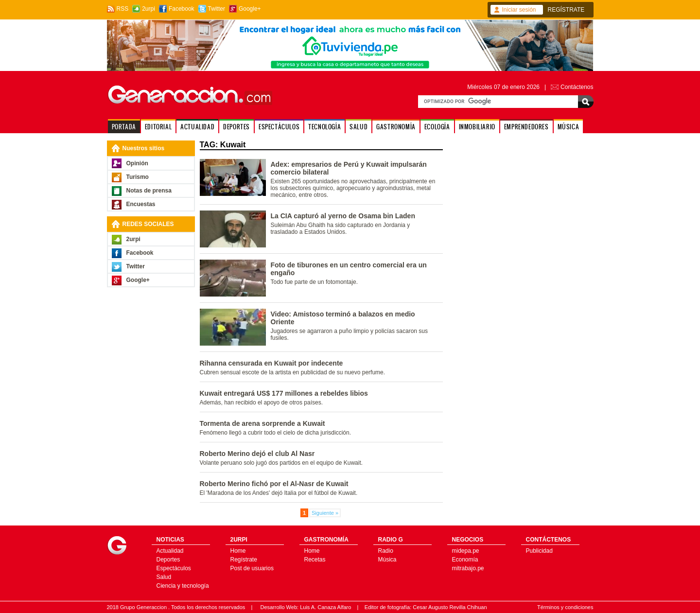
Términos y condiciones (565, 607)
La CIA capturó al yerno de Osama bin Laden (343, 216)
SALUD (359, 127)
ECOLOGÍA (437, 127)
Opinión (137, 163)
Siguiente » (325, 513)
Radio (386, 551)
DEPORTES (236, 127)
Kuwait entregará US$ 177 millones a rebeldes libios (284, 393)
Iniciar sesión (519, 10)
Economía (465, 560)
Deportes (168, 560)
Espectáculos (174, 568)
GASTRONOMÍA (396, 127)
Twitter (217, 9)
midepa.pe (466, 551)
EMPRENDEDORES (526, 127)
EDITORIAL (158, 127)
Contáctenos (577, 87)
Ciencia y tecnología (183, 586)
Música (387, 560)
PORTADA (124, 127)
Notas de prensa (149, 191)
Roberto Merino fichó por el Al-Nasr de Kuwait (274, 484)
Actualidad (170, 551)
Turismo (138, 177)
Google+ (250, 9)
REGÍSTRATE (566, 10)
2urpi (149, 9)
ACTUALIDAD (197, 127)
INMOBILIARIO (477, 127)
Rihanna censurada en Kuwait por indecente (271, 363)
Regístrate (244, 560)
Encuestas (141, 204)
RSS (123, 9)
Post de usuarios (252, 568)
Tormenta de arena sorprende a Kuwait (262, 423)
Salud (164, 577)
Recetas (315, 560)
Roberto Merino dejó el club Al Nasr (257, 454)
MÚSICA (569, 127)
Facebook (182, 9)
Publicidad (539, 551)
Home (238, 551)
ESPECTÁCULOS (279, 127)
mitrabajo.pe (468, 568)
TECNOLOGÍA (324, 127)
